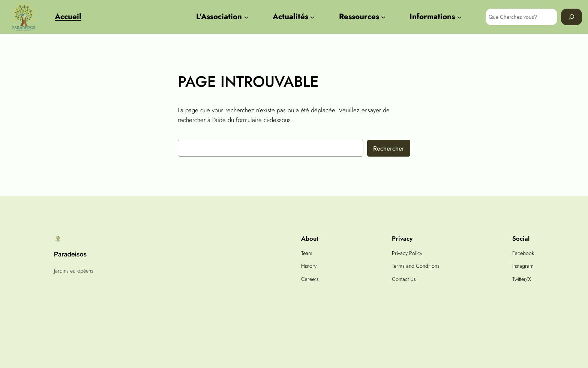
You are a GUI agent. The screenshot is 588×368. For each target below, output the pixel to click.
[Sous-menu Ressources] (383, 17)
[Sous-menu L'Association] (246, 17)
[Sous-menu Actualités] (312, 17)
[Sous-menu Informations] (459, 17)
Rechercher (389, 148)
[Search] (571, 17)
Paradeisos (70, 254)
